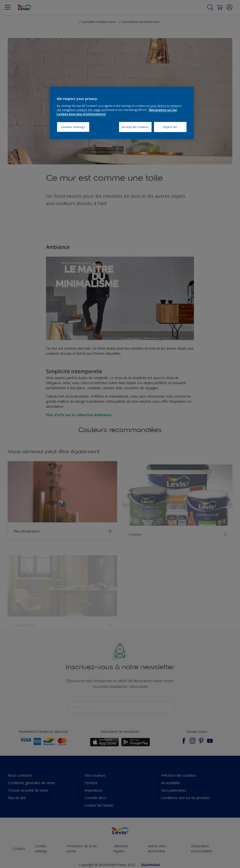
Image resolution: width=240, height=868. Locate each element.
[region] (122, 113)
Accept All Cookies (135, 127)
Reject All (170, 127)
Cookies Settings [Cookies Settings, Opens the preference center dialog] (73, 127)
